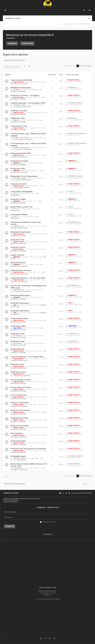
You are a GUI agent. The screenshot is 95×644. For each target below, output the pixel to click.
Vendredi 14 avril (18, 247)
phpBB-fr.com (15, 500)
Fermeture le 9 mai (19, 126)
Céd (15, 305)
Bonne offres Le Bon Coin (22, 207)
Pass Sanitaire (17, 433)
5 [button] (89, 66)
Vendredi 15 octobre (19, 418)
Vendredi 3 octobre (19, 111)
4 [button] (86, 66)
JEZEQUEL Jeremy (20, 105)
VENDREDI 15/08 (18, 118)
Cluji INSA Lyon (18, 226)
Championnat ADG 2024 (21, 153)
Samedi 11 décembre (20, 403)
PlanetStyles (14, 502)
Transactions (15, 195)
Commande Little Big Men (22, 192)
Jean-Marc (17, 328)
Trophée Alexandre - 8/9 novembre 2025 (28, 103)
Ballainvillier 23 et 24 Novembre (24, 176)
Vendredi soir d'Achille (18, 91)
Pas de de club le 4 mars (21, 380)
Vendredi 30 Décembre (20, 295)
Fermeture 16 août (19, 184)
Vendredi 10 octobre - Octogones (25, 95)
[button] (91, 66)
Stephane (17, 90)
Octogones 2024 (18, 169)
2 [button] (81, 66)
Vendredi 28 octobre (19, 318)
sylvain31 (17, 163)
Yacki (15, 193)
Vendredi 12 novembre (20, 410)
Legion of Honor (17, 255)
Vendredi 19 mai (17, 240)
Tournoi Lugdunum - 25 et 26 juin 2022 (27, 357)
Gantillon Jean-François (21, 138)
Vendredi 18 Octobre (19, 161)
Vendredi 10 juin (17, 334)
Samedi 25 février (18, 263)
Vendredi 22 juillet (18, 326)
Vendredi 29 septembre (21, 232)
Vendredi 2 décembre (20, 303)
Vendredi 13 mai (17, 364)
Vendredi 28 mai (17, 349)
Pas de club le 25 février (21, 387)
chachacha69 (18, 468)
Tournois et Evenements (19, 84)
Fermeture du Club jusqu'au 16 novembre (28, 449)
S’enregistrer (27, 43)
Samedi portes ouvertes (21, 270)
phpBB (15, 499)
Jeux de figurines (20, 460)
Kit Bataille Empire (18, 456)
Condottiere (17, 336)
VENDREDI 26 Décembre (21, 88)
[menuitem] (90, 10)
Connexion (12, 43)
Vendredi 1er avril (18, 372)
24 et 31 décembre (19, 395)
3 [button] (83, 66)
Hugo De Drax (18, 82)
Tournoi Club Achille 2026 (21, 80)
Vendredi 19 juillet (18, 199)
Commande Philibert (19, 215)
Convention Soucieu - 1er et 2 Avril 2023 (28, 278)
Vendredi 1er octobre (20, 426)
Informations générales (19, 437)
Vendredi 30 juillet (18, 441)
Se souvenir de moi (48, 522)
